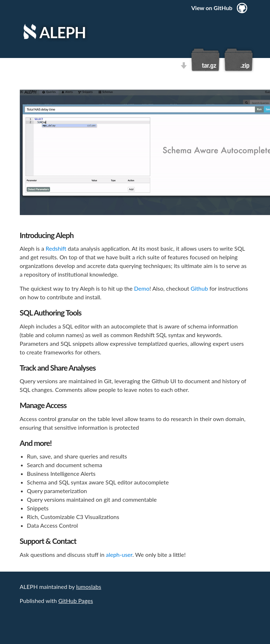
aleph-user (119, 554)
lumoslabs (88, 587)
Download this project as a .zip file (238, 60)
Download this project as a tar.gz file (205, 60)
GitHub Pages (76, 601)
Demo (142, 288)
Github (199, 288)
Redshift (56, 248)
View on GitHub (212, 8)
